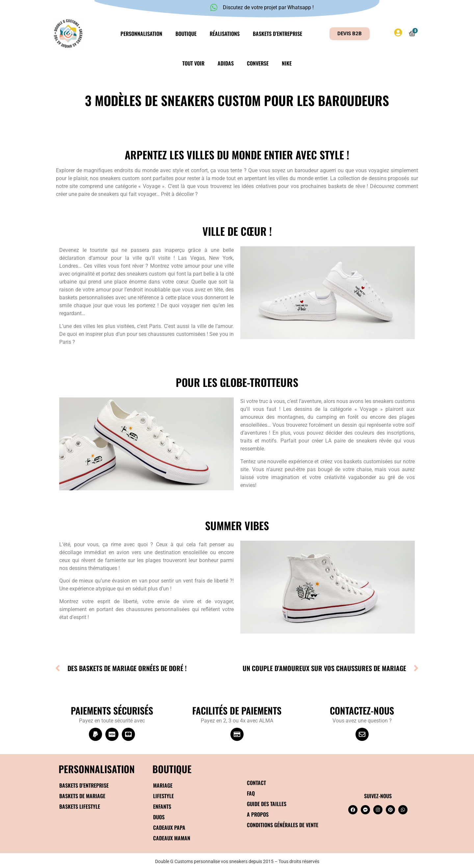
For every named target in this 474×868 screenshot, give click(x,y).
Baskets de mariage (82, 796)
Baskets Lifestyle (80, 806)
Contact (256, 783)
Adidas (226, 63)
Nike (287, 63)
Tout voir (193, 63)
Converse (258, 63)
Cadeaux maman (172, 838)
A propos (258, 814)
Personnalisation (141, 34)
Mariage (163, 785)
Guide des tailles (267, 804)
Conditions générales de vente (283, 825)
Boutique (186, 34)
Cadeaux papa (169, 827)
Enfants (162, 806)
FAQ (251, 793)
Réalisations (225, 34)
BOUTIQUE (172, 769)
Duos (159, 817)
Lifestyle (163, 796)
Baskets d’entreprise (277, 34)
